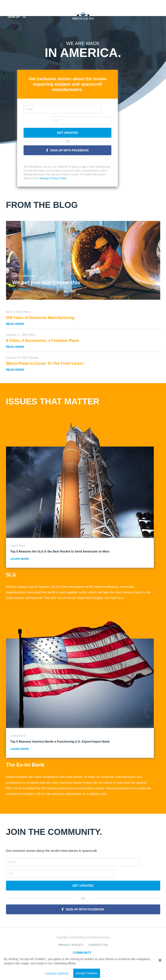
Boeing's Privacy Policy (69, 175)
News (33, 272)
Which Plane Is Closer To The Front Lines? (45, 360)
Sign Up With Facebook (85, 147)
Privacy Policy (71, 930)
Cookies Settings (42, 973)
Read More (22, 286)
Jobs (83, 949)
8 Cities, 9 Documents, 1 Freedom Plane (43, 337)
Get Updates (83, 129)
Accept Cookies (72, 973)
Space (83, 943)
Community (82, 938)
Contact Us (98, 930)
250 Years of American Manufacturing (40, 314)
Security (34, 354)
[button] (160, 960)
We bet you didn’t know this (46, 279)
